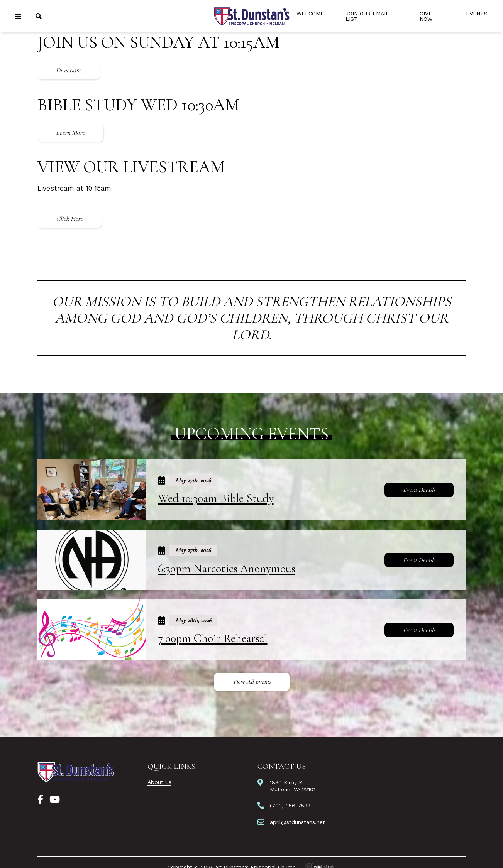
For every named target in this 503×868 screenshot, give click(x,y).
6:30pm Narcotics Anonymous (227, 568)
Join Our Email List (367, 16)
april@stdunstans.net (297, 822)
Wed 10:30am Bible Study (216, 498)
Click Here (69, 219)
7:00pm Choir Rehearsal (213, 638)
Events (477, 14)
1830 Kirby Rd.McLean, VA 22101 (293, 786)
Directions (69, 70)
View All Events (252, 682)
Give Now (426, 16)
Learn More (70, 133)
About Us (159, 782)
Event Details (419, 490)
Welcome (310, 14)
